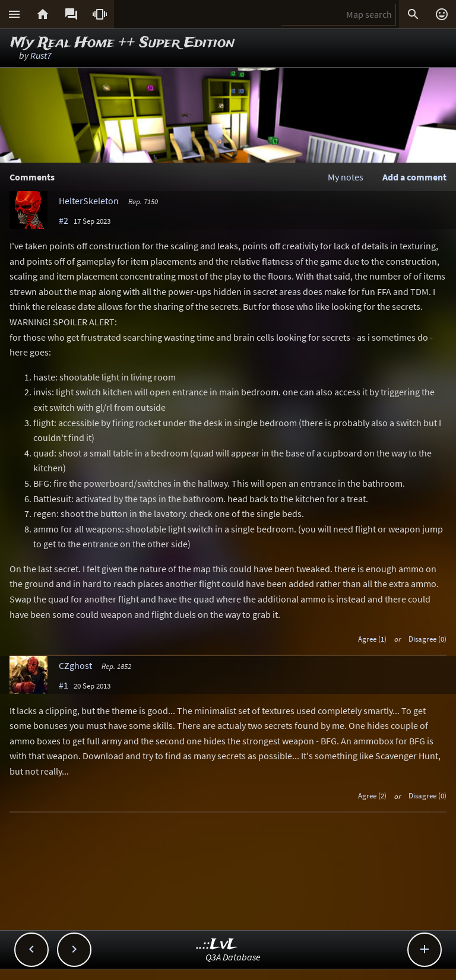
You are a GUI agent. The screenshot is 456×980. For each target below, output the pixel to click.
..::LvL (217, 945)
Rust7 (41, 55)
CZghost (75, 665)
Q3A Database (233, 957)
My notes (346, 177)
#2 (64, 220)
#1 (64, 685)
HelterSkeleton (89, 201)
